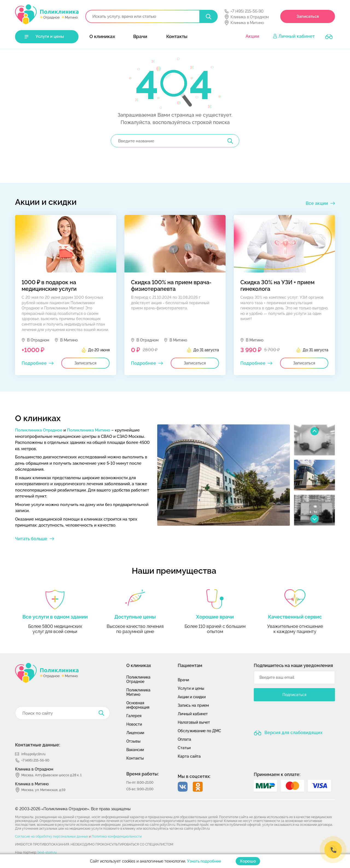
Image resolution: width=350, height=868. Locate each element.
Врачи (140, 36)
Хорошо (248, 861)
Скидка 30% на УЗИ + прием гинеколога (277, 286)
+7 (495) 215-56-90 (247, 11)
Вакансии (135, 750)
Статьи (184, 748)
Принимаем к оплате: (277, 774)
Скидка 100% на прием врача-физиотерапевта (171, 286)
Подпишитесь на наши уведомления (293, 666)
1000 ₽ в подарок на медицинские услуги (49, 286)
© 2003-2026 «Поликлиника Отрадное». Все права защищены (73, 809)
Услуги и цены (50, 36)
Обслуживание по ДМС (199, 731)
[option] (224, 475)
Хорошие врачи (215, 617)
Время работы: (143, 774)
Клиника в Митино (247, 23)
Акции (252, 36)
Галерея (134, 716)
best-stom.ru (47, 852)
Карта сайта (189, 756)
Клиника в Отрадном (250, 17)
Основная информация (138, 705)
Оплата (184, 739)
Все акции (317, 203)
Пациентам (190, 666)
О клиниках (102, 36)
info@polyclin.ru (33, 754)
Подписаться (294, 695)
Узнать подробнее (204, 861)
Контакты (177, 36)
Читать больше (31, 539)
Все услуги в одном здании (55, 617)
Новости (134, 724)
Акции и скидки (192, 697)
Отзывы (133, 741)
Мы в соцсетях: (194, 776)
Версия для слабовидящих (293, 733)
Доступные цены (135, 617)
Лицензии (135, 733)
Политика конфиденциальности (117, 837)
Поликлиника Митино (89, 430)
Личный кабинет (297, 36)
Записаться (308, 16)
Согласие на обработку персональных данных (52, 837)
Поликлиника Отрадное (39, 430)
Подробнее (34, 363)
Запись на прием (193, 705)
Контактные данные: (38, 745)
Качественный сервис (295, 617)
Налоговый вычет (194, 722)
